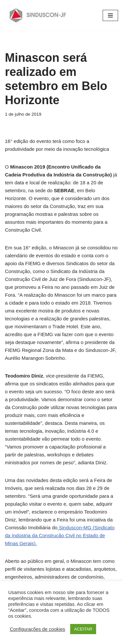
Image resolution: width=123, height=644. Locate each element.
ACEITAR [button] (83, 629)
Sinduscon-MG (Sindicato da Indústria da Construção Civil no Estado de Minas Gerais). (60, 535)
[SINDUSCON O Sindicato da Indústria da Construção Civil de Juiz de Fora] (38, 15)
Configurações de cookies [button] (38, 629)
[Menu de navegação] (110, 15)
